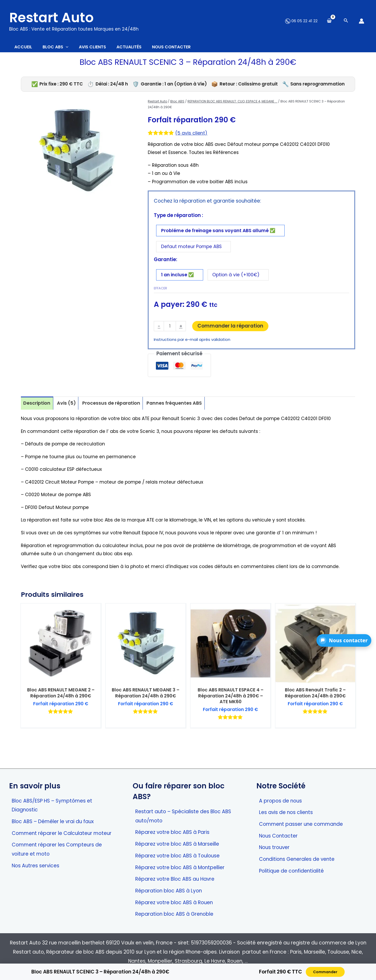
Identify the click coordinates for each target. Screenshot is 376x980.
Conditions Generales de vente (297, 859)
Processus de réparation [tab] (115, 410)
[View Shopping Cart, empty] (329, 21)
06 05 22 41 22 (301, 21)
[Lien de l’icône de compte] (362, 21)
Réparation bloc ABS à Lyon (169, 891)
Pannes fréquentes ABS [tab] (180, 410)
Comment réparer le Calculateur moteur (62, 833)
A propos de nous (280, 801)
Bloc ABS (177, 104)
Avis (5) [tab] (68, 410)
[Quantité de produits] (170, 333)
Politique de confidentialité (291, 871)
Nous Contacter (278, 836)
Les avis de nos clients (286, 812)
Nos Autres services (36, 866)
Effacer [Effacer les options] (160, 294)
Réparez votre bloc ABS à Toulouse (177, 856)
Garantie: (166, 264)
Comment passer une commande (301, 824)
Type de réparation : (178, 218)
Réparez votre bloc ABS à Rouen (174, 902)
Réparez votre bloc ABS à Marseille (177, 844)
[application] (74, 48)
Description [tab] (37, 410)
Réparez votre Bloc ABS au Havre (175, 879)
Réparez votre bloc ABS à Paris (172, 832)
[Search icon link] (346, 21)
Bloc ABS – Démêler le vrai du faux (53, 821)
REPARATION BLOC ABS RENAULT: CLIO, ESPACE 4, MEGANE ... (232, 104)
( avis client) (192, 136)
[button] (344, 640)
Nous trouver (274, 847)
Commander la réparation (231, 332)
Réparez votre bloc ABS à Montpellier (180, 867)
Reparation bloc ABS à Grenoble (174, 914)
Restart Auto (51, 18)
